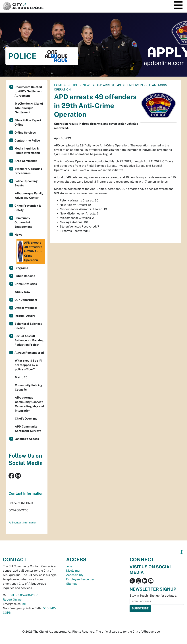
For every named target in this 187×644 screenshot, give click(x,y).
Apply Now (23, 292)
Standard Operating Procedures (28, 171)
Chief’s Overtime (26, 419)
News (87, 85)
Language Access (27, 439)
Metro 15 (21, 377)
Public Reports (25, 276)
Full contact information (22, 523)
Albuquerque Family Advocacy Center (29, 196)
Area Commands (26, 161)
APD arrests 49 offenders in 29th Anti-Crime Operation (30, 251)
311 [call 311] (12, 595)
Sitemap (72, 584)
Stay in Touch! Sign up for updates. (153, 596)
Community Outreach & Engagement (23, 222)
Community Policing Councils (29, 387)
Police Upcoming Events (26, 183)
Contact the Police (27, 141)
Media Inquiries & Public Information (27, 151)
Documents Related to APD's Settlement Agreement (29, 91)
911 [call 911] (24, 604)
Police (73, 85)
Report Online (12, 600)
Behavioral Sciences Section (28, 326)
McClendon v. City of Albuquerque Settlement (29, 108)
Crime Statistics (26, 284)
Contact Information (26, 493)
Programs (21, 268)
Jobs (69, 566)
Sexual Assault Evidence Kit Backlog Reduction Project (29, 340)
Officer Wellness (26, 308)
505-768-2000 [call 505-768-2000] (28, 595)
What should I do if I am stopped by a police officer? (29, 365)
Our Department (26, 300)
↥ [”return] (182, 552)
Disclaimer (73, 571)
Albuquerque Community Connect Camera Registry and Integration (29, 404)
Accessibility (75, 575)
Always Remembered (29, 353)
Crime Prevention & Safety (28, 208)
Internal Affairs (25, 316)
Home (58, 85)
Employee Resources (80, 579)
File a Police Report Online (28, 122)
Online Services (25, 133)
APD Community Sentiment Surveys (28, 429)
